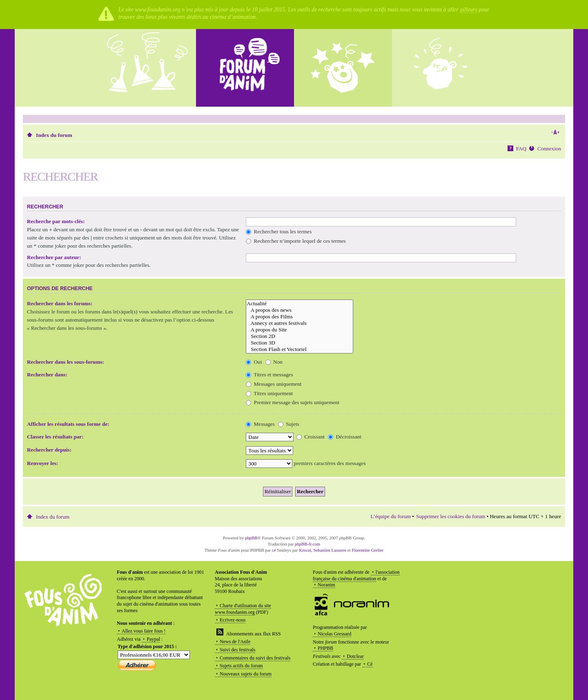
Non (274, 362)
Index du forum (54, 135)
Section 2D (300, 336)
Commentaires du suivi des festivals (255, 658)
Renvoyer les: (42, 463)
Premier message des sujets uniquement (293, 402)
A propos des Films (300, 317)
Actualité (300, 304)
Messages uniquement (274, 384)
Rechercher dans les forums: (60, 303)
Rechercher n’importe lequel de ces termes (296, 241)
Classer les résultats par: (55, 437)
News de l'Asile (235, 642)
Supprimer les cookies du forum (451, 516)
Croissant (311, 437)
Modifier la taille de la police (555, 132)
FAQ (521, 149)
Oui (254, 362)
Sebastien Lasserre (330, 550)
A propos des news (300, 310)
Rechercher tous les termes (279, 231)
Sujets (289, 424)
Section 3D (300, 343)
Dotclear (355, 656)
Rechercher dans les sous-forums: (66, 362)
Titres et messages (269, 375)
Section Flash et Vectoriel (300, 349)
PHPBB (325, 648)
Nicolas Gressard (334, 634)
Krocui (305, 550)
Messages (260, 424)
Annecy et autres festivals (300, 323)
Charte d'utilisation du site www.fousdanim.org (243, 609)
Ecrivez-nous (233, 620)
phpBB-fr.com (307, 544)
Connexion (549, 149)
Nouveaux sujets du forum (246, 674)
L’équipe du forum (391, 516)
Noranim (326, 585)
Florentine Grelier (367, 550)
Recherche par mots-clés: (56, 221)
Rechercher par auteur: (54, 257)
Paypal (153, 639)
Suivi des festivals (237, 650)
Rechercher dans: (47, 375)
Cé (370, 664)
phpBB (251, 538)
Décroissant (345, 437)
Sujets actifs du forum (241, 666)
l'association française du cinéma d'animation (356, 575)
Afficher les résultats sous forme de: (68, 424)
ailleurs (469, 10)
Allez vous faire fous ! (144, 631)
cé (274, 550)
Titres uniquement (269, 393)
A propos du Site (300, 330)
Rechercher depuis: (49, 450)
